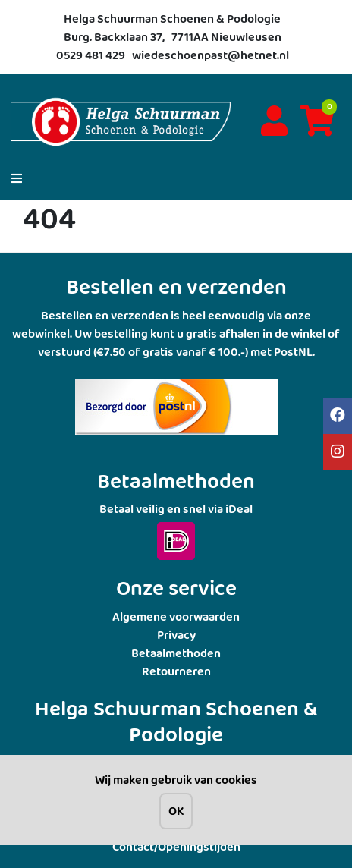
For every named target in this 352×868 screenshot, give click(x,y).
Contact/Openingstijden (176, 846)
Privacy (176, 635)
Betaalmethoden (176, 653)
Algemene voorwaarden (176, 616)
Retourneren (176, 671)
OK (176, 811)
